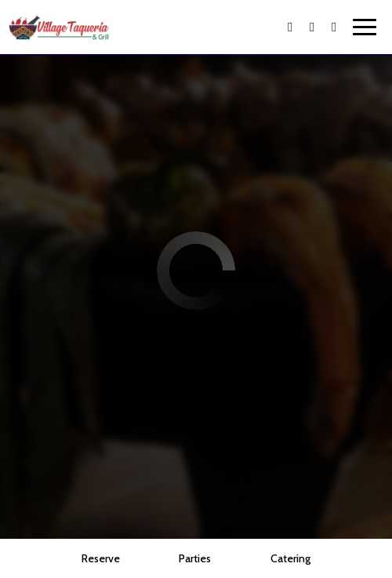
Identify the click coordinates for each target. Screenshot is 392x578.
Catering (290, 558)
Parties (195, 558)
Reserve (101, 558)
